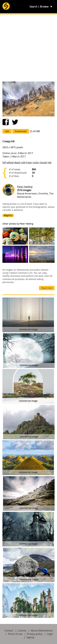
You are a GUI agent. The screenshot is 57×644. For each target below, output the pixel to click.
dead (17, 162)
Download (21, 131)
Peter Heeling (25, 187)
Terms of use (15, 634)
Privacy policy (35, 634)
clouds (43, 162)
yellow (10, 162)
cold (23, 162)
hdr (50, 162)
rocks (36, 162)
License (22, 631)
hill (4, 162)
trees (29, 162)
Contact (9, 631)
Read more (47, 288)
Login (50, 634)
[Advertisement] (28, 48)
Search (33, 7)
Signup (30, 637)
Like (7, 131)
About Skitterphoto (42, 631)
